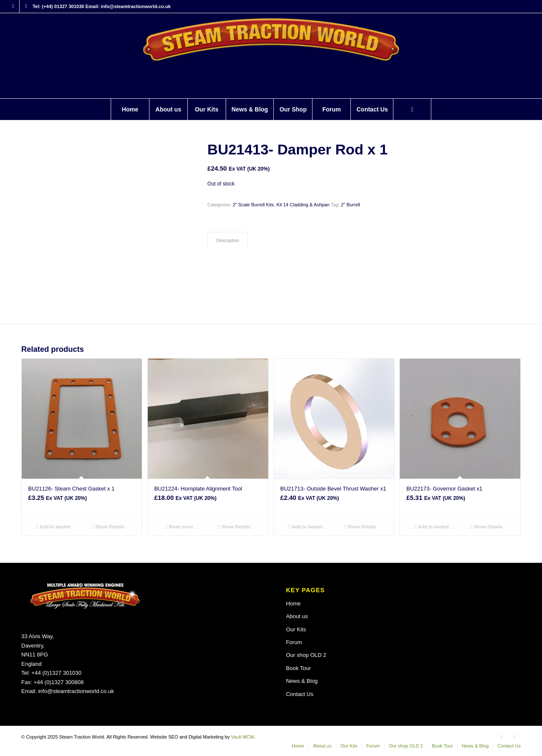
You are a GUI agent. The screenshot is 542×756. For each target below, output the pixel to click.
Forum (294, 642)
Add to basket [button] (53, 527)
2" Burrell (351, 205)
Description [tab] (228, 240)
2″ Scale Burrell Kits (253, 205)
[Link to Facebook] (13, 6)
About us (297, 616)
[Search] (412, 109)
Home (294, 603)
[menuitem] (130, 109)
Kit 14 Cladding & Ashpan (303, 205)
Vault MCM (243, 737)
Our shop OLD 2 (306, 655)
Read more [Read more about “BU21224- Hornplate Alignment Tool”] (179, 527)
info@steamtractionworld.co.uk (76, 691)
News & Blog (302, 681)
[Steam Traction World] (271, 56)
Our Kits (296, 629)
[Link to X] (26, 6)
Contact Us (300, 694)
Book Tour (298, 668)
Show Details (108, 527)
